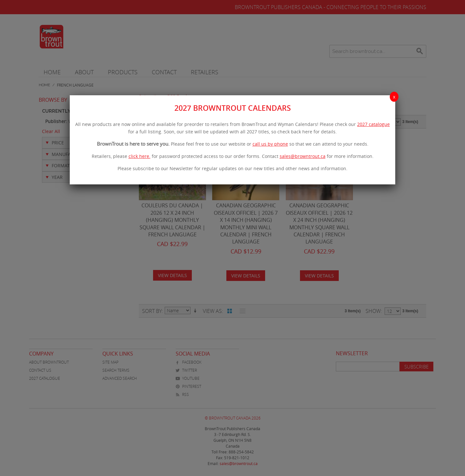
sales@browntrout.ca (303, 156)
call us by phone (270, 144)
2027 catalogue (373, 124)
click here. (139, 156)
